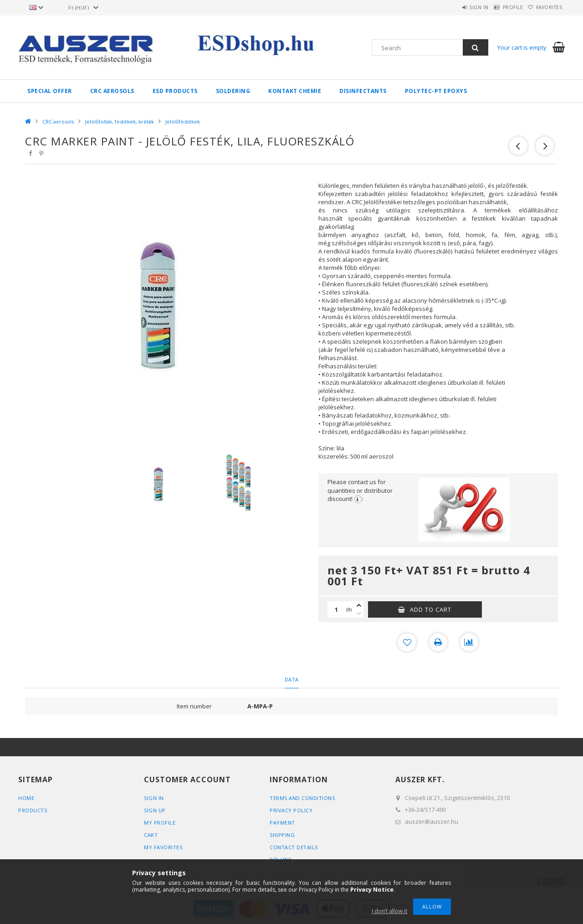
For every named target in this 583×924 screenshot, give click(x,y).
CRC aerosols (112, 91)
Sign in (458, 7)
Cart (151, 834)
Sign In (154, 798)
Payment (282, 822)
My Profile (160, 822)
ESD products (175, 91)
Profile (500, 7)
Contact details (294, 847)
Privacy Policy (291, 810)
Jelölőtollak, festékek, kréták (120, 121)
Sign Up (155, 810)
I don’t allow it (389, 911)
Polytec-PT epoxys (436, 91)
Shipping (282, 834)
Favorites (545, 7)
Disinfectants (363, 91)
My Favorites (163, 847)
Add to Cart (431, 609)
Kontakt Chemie (295, 91)
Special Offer (50, 91)
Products (33, 810)
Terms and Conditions (302, 798)
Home (26, 798)
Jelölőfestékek (183, 121)
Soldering (233, 91)
